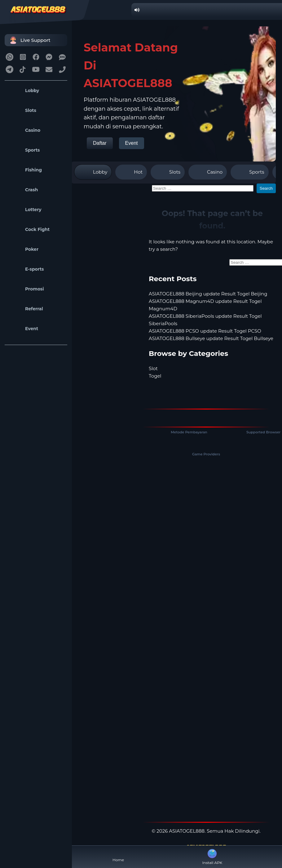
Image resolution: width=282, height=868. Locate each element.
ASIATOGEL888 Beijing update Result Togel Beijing (208, 294)
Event (23, 329)
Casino (24, 130)
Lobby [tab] (93, 172)
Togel (155, 376)
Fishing (25, 170)
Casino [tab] (208, 172)
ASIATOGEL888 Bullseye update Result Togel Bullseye (211, 338)
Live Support (29, 40)
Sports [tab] (249, 172)
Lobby (23, 91)
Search (266, 188)
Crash (23, 190)
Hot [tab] (131, 172)
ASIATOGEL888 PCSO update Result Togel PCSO (205, 331)
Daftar (100, 143)
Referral (25, 309)
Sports (24, 150)
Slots (22, 110)
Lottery (25, 210)
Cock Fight (29, 229)
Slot (153, 368)
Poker (23, 249)
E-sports (26, 269)
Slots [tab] (168, 172)
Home (118, 855)
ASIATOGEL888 (187, 831)
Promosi (26, 289)
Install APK (212, 856)
